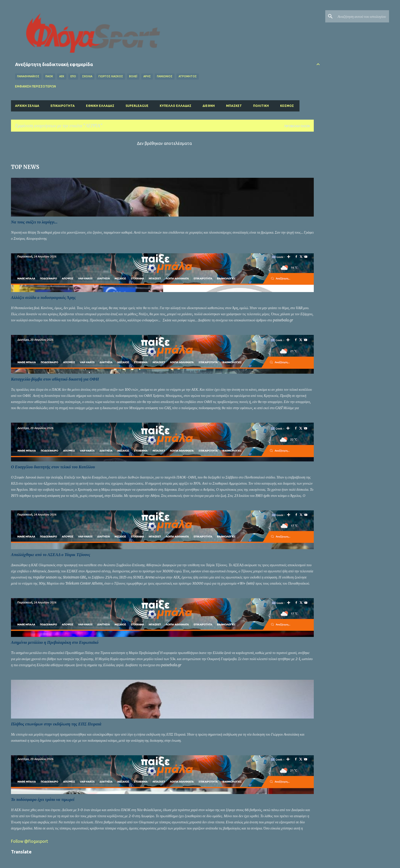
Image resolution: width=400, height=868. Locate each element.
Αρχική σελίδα (27, 106)
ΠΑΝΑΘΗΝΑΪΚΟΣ (28, 76)
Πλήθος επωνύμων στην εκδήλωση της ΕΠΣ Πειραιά (56, 724)
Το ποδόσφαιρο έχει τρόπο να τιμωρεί (43, 800)
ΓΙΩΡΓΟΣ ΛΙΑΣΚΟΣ (111, 76)
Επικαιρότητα (63, 106)
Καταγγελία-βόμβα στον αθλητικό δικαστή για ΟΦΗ (55, 379)
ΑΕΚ (62, 76)
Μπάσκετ (234, 106)
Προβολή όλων (297, 126)
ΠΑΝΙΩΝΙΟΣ (165, 76)
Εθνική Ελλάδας (100, 106)
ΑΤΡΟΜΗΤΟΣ (188, 76)
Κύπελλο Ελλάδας (176, 106)
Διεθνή (209, 106)
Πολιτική (261, 106)
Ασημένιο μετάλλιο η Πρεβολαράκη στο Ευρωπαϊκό (55, 642)
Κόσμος (287, 106)
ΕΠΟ (73, 76)
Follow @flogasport (29, 841)
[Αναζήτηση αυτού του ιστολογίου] (362, 16)
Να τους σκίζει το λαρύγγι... (34, 222)
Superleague (137, 106)
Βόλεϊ (133, 76)
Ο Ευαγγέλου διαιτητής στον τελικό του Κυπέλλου (53, 467)
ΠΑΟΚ (49, 76)
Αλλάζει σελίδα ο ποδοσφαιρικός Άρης (43, 298)
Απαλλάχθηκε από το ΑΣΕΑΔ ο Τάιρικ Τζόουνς (51, 555)
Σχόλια (87, 76)
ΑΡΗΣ (147, 76)
